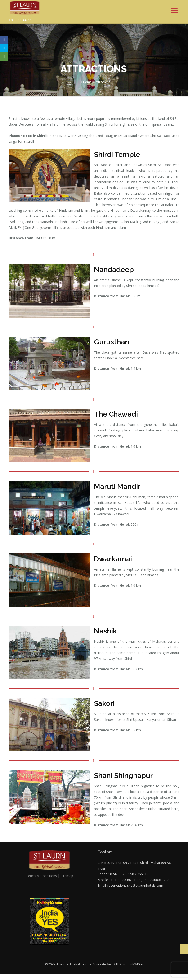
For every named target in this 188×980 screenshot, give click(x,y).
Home (87, 82)
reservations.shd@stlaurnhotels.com (135, 885)
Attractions (103, 82)
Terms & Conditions (41, 876)
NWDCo (138, 964)
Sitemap (67, 876)
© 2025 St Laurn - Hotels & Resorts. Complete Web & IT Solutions (89, 964)
